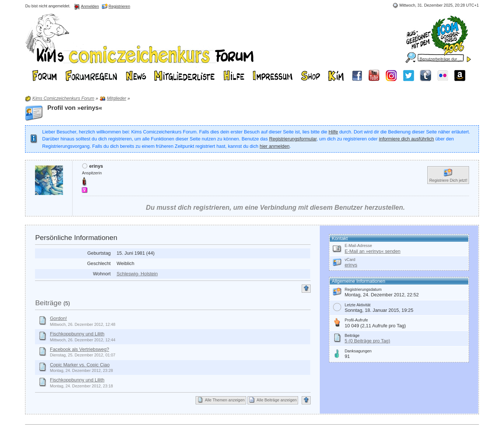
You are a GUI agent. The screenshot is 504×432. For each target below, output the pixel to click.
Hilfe (333, 132)
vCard (350, 259)
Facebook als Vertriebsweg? (79, 349)
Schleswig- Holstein (137, 274)
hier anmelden (275, 146)
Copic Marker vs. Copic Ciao (80, 365)
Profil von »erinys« (75, 108)
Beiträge (48, 303)
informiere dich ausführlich (406, 139)
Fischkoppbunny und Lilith (77, 334)
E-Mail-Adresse (358, 245)
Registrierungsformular (293, 139)
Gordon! (58, 318)
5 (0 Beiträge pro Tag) (367, 341)
